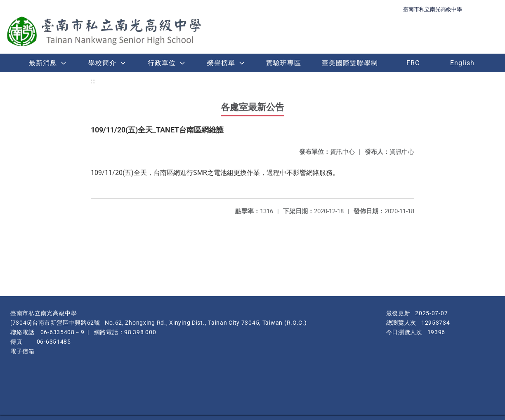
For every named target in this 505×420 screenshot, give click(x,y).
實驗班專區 (284, 63)
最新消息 (43, 63)
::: (93, 81)
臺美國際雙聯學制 (350, 63)
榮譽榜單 (221, 63)
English (462, 63)
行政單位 (162, 63)
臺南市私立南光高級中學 (433, 9)
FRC (413, 63)
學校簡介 (102, 63)
